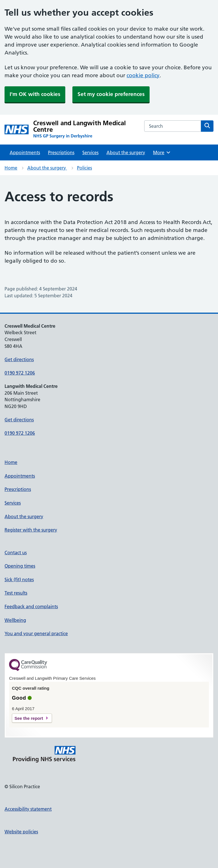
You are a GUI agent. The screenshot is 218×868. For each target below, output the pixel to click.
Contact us (16, 553)
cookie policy (143, 75)
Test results (16, 593)
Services (90, 152)
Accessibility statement (28, 809)
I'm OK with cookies (35, 94)
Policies (84, 168)
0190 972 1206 (20, 373)
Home (11, 168)
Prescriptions (61, 152)
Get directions (19, 359)
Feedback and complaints (31, 606)
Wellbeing (15, 620)
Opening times (20, 566)
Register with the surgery (31, 530)
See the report (29, 718)
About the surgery (126, 152)
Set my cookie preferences (111, 94)
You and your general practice (36, 633)
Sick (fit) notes (19, 580)
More (162, 152)
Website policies (21, 832)
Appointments (25, 152)
